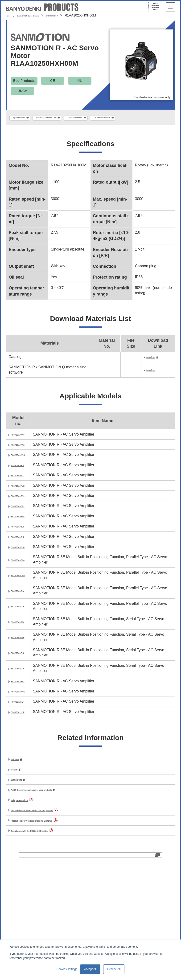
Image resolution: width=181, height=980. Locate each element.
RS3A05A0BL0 (23, 583)
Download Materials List (69, 118)
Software (19, 850)
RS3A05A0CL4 (23, 660)
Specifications (26, 118)
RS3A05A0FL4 (23, 722)
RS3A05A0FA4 (23, 691)
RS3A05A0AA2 (23, 459)
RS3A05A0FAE (23, 706)
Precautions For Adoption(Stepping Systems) (51, 913)
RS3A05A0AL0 (23, 489)
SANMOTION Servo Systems (43, 15)
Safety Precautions (28, 892)
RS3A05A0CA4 (23, 629)
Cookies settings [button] (67, 969)
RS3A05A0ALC (23, 521)
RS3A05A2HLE (23, 800)
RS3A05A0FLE (23, 738)
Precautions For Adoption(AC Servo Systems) (52, 902)
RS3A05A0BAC (23, 567)
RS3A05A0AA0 (23, 443)
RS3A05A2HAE (23, 768)
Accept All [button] (90, 969)
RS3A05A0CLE (23, 675)
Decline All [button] (114, 969)
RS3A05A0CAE (23, 644)
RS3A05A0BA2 (23, 551)
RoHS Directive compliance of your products (51, 882)
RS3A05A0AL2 (23, 505)
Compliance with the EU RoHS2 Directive (47, 923)
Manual (17, 861)
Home (10, 15)
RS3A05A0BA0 (23, 536)
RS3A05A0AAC (23, 474)
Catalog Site (22, 871)
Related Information (30, 128)
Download (155, 369)
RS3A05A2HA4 (23, 753)
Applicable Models (116, 118)
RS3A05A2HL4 (23, 784)
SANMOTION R (83, 15)
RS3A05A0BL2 (23, 598)
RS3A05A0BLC (23, 613)
